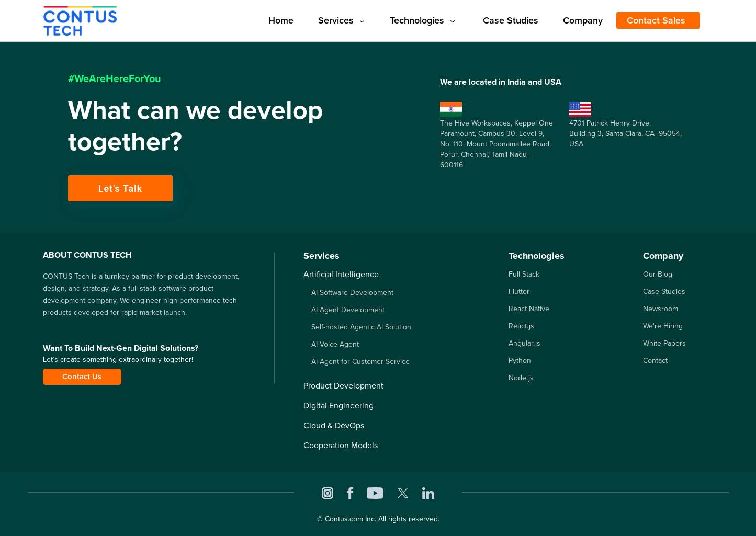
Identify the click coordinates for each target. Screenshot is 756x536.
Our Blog (658, 274)
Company (583, 20)
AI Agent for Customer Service (360, 362)
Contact (655, 361)
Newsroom (661, 309)
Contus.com (344, 519)
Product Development (343, 386)
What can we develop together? (195, 126)
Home (281, 20)
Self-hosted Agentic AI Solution (361, 327)
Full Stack (524, 274)
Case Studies (511, 20)
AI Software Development (352, 293)
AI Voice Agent (335, 344)
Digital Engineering (338, 406)
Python (520, 361)
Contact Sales (656, 20)
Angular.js (524, 343)
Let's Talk (121, 189)
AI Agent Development (348, 310)
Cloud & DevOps (334, 425)
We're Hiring (663, 326)
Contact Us (82, 377)
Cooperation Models (341, 445)
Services (341, 20)
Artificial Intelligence (341, 274)
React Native (529, 309)
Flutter (519, 292)
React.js (521, 326)
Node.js (521, 378)
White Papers (664, 343)
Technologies (422, 20)
